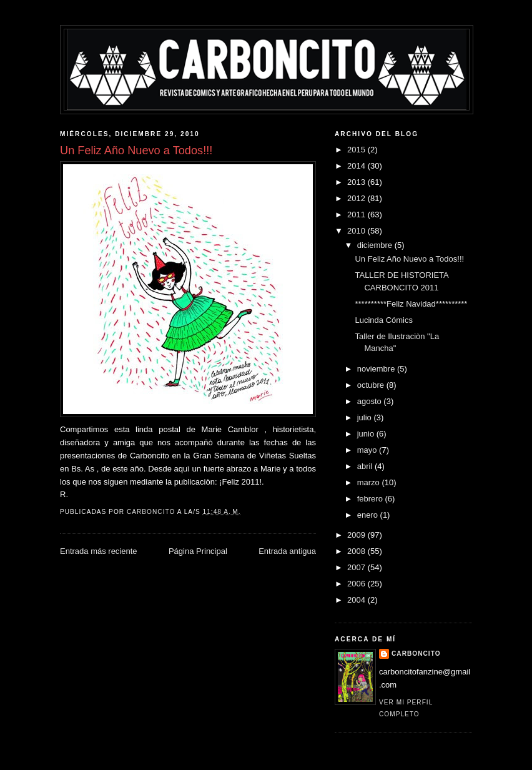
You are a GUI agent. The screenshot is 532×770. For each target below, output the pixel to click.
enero (369, 515)
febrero (371, 499)
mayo (368, 450)
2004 (357, 600)
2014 (357, 166)
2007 (357, 567)
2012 (357, 198)
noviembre (377, 369)
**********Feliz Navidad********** (411, 304)
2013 (357, 182)
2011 (357, 215)
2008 (357, 551)
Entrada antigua (287, 551)
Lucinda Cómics (384, 320)
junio (367, 434)
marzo (370, 482)
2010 (357, 231)
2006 (357, 584)
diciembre (376, 245)
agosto (371, 401)
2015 (357, 150)
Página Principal (198, 551)
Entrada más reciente (99, 551)
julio (366, 417)
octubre (372, 385)
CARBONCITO (416, 654)
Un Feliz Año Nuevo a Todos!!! (409, 259)
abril (366, 466)
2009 (357, 535)
